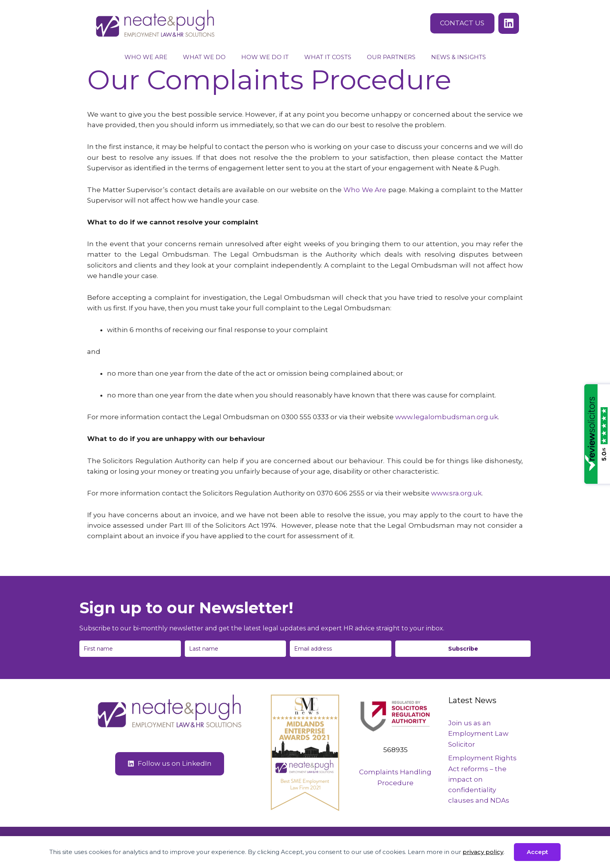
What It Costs (328, 57)
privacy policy (483, 852)
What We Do (204, 57)
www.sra (445, 493)
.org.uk (487, 417)
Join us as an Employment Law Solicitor (478, 733)
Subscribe (463, 649)
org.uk (471, 493)
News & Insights (458, 57)
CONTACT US (462, 23)
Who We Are (146, 57)
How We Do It (265, 57)
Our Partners (391, 57)
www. (404, 417)
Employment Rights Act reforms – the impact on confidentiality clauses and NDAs (482, 779)
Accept (537, 852)
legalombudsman (444, 417)
